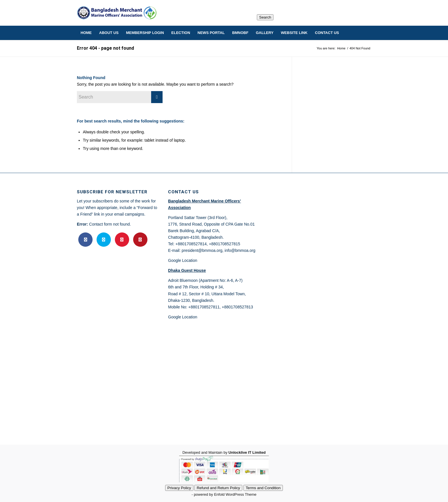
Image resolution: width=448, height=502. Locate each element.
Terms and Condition (263, 488)
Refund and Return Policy (218, 488)
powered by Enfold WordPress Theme (225, 494)
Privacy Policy (179, 488)
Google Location (183, 260)
